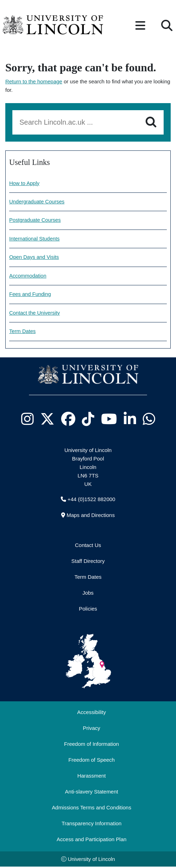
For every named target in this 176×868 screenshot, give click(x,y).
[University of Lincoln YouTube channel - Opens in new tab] (109, 420)
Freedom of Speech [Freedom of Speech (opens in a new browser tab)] (91, 761)
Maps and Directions (90, 516)
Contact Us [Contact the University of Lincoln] (88, 546)
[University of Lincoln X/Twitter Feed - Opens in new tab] (47, 420)
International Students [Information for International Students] (35, 239)
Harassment (92, 777)
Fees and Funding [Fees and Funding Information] (30, 295)
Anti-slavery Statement (92, 793)
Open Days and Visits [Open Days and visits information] (34, 258)
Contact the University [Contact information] (35, 314)
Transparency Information (92, 824)
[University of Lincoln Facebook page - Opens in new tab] (68, 420)
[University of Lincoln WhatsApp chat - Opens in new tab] (149, 420)
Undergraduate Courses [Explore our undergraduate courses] (37, 202)
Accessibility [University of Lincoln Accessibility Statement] (91, 713)
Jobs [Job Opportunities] (88, 594)
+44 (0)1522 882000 (91, 500)
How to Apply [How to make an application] (25, 183)
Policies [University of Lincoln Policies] (88, 610)
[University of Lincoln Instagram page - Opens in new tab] (27, 420)
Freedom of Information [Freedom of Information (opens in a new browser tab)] (91, 745)
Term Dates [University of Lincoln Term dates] (23, 333)
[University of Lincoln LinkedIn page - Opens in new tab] (130, 420)
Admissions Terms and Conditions (92, 808)
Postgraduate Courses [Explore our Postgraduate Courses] (36, 221)
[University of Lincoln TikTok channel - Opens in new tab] (88, 420)
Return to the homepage (34, 81)
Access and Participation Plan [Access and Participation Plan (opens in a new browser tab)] (92, 840)
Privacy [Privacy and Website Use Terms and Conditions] (92, 729)
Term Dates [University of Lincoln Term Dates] (88, 578)
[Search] (151, 122)
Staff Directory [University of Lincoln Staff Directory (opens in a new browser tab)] (88, 562)
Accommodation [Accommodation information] (28, 277)
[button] (140, 26)
